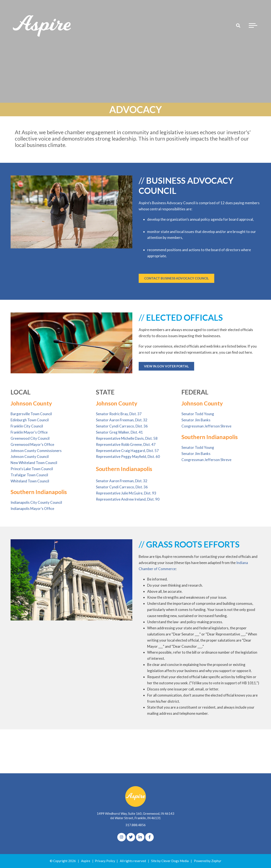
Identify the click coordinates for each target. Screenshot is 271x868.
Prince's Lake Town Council (32, 469)
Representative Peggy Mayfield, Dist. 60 (128, 457)
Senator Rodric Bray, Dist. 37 (119, 414)
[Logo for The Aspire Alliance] (42, 25)
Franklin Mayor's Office (29, 432)
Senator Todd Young (198, 414)
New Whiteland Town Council (34, 463)
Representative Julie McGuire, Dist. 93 (126, 493)
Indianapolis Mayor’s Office (32, 509)
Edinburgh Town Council (30, 420)
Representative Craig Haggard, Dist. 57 (127, 451)
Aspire (86, 861)
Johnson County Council (30, 457)
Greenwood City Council (30, 438)
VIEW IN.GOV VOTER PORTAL (166, 366)
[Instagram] (122, 837)
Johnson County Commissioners (36, 451)
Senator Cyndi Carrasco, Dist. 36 (122, 426)
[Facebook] (149, 837)
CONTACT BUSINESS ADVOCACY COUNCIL (176, 278)
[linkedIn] (140, 837)
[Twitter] (131, 837)
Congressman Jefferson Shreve (206, 426)
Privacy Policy (105, 861)
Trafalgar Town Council (29, 475)
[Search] (238, 25)
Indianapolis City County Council (36, 502)
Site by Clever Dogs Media (170, 861)
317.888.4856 (135, 825)
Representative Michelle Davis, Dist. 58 (127, 438)
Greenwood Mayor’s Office (32, 444)
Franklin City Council (27, 426)
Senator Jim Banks (196, 420)
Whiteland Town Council (30, 481)
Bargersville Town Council (31, 414)
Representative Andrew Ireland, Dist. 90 (128, 499)
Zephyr (216, 861)
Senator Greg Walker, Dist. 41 (119, 432)
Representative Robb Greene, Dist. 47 (126, 444)
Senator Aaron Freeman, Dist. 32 (122, 420)
